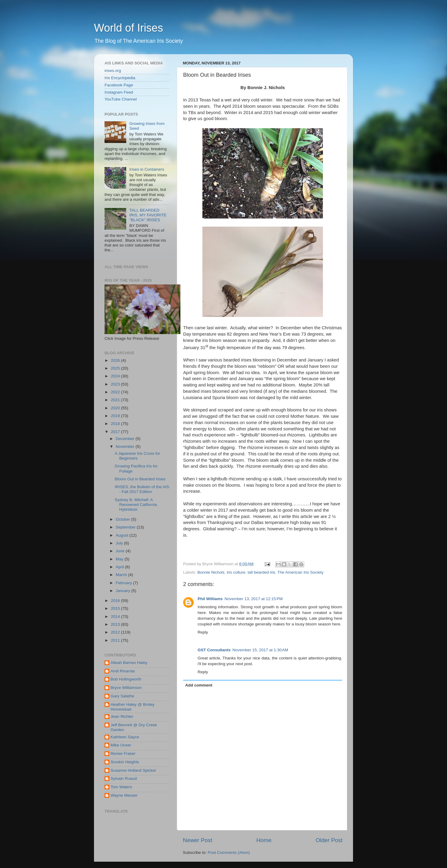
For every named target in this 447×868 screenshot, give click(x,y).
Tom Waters (121, 787)
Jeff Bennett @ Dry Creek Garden (134, 727)
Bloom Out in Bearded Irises (140, 479)
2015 (116, 608)
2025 (116, 368)
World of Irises (128, 28)
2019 (116, 416)
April (120, 567)
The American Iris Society (300, 572)
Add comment (199, 685)
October (123, 519)
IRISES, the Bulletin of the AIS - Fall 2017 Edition (142, 489)
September (126, 527)
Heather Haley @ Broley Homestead (133, 707)
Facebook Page (119, 85)
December (126, 439)
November (126, 446)
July (120, 543)
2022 (116, 392)
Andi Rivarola (123, 671)
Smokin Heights (125, 762)
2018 (116, 424)
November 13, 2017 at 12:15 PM (253, 599)
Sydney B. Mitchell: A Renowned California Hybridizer (136, 505)
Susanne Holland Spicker (133, 770)
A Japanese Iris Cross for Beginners (138, 456)
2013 (116, 624)
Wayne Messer (124, 795)
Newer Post (198, 840)
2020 (116, 408)
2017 (116, 432)
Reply (203, 632)
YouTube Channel (121, 99)
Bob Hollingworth (126, 679)
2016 (116, 601)
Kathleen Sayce (125, 737)
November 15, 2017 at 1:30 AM (260, 650)
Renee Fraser (123, 753)
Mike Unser (121, 745)
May (120, 559)
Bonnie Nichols (211, 572)
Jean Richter (122, 716)
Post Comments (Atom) (229, 852)
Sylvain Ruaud (124, 778)
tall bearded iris (261, 572)
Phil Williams (210, 599)
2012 (116, 632)
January (123, 591)
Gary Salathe (122, 696)
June (121, 551)
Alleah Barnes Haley (129, 663)
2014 (116, 617)
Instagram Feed (119, 92)
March (122, 575)
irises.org (113, 71)
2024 (116, 376)
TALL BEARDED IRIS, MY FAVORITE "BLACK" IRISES (148, 215)
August (123, 535)
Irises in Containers (147, 169)
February (124, 583)
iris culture (236, 572)
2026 (116, 360)
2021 (116, 400)
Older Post (329, 840)
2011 (116, 640)
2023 (116, 384)
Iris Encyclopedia (120, 78)
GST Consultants (214, 650)
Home (264, 840)
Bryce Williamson (126, 688)
